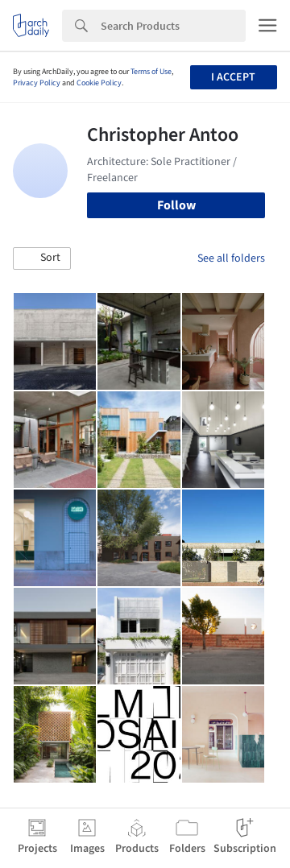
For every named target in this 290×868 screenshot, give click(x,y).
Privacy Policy (37, 83)
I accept (233, 77)
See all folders (231, 258)
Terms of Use (151, 72)
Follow (176, 205)
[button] (42, 258)
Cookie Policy (99, 83)
